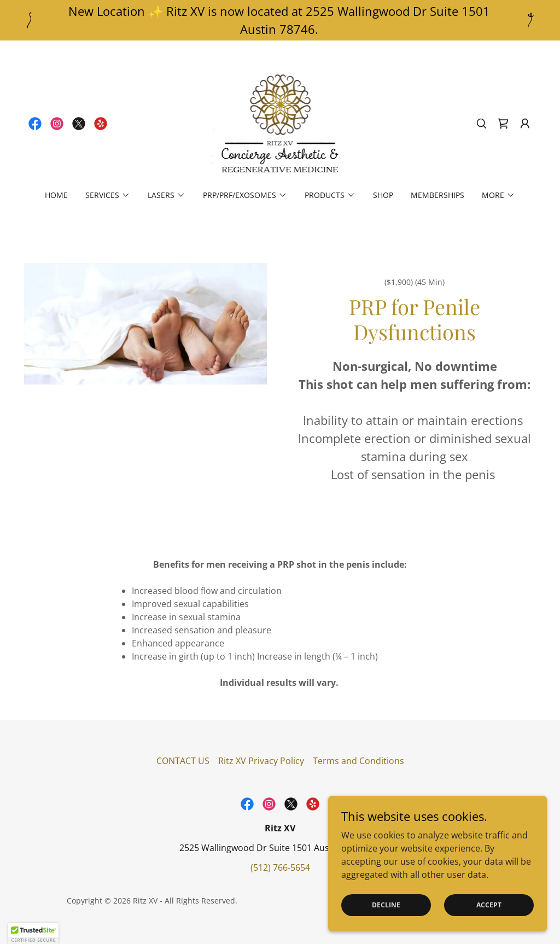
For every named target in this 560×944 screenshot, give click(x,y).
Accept (489, 905)
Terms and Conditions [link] (358, 761)
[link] (35, 124)
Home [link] (56, 195)
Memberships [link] (437, 195)
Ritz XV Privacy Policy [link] (261, 761)
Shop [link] (383, 195)
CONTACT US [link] (183, 761)
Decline (386, 905)
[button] (525, 124)
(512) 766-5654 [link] (280, 867)
